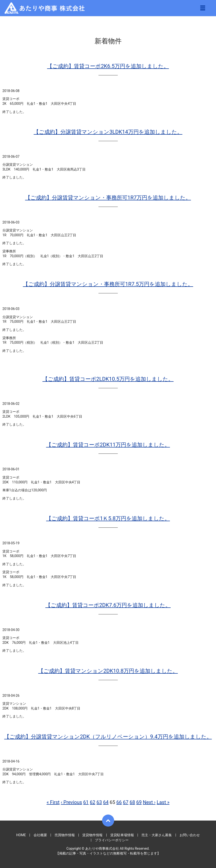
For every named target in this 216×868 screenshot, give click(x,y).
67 (126, 802)
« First (53, 802)
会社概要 (40, 835)
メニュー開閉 (203, 8)
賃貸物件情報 (92, 835)
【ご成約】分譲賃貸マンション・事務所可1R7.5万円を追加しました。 (108, 284)
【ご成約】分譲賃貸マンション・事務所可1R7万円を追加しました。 (108, 198)
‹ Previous (71, 802)
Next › (149, 802)
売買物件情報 (65, 835)
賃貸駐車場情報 (122, 835)
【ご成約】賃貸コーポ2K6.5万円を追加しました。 (108, 66)
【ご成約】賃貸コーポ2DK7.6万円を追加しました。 (108, 605)
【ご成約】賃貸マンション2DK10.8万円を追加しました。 (108, 671)
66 (119, 802)
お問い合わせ (190, 835)
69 (139, 802)
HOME (21, 835)
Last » (163, 802)
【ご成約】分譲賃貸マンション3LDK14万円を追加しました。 (108, 132)
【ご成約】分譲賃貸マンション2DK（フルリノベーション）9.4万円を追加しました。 (108, 737)
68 (132, 802)
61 (86, 802)
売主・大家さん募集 (157, 835)
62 (92, 802)
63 (99, 802)
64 (106, 802)
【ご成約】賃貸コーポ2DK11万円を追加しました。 (108, 445)
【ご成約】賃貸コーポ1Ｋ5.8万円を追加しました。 (108, 518)
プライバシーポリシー (112, 840)
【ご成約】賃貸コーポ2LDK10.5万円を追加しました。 (108, 379)
